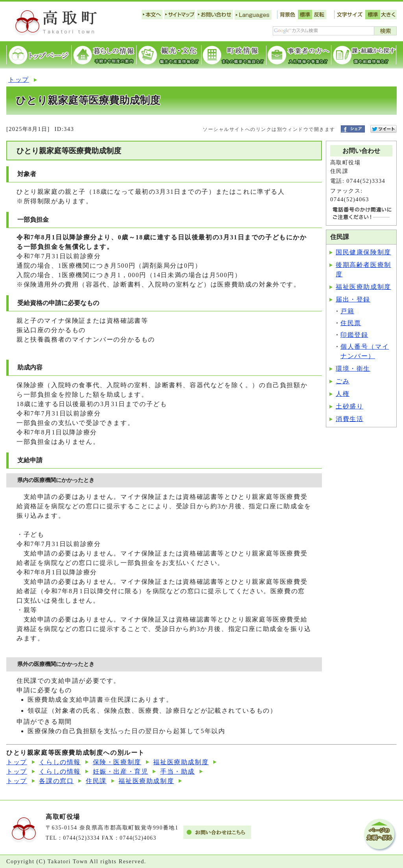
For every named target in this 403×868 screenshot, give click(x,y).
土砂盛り (349, 406)
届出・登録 (353, 299)
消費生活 (349, 419)
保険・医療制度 (117, 762)
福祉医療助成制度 (363, 287)
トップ (19, 80)
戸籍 (347, 311)
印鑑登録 (354, 335)
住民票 (351, 323)
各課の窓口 (56, 781)
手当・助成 (177, 771)
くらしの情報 (60, 762)
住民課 (96, 781)
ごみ (343, 381)
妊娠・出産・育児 (121, 771)
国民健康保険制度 (363, 252)
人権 (343, 394)
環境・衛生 (353, 369)
